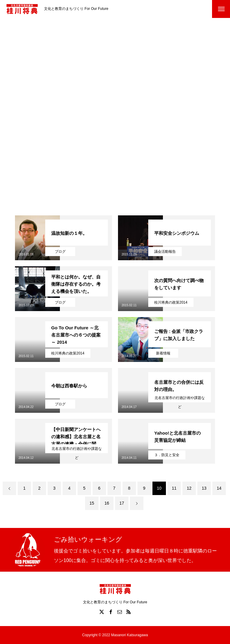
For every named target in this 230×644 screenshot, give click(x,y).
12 (189, 488)
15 (92, 503)
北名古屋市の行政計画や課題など (180, 399)
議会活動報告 (165, 252)
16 (107, 503)
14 (219, 488)
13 (204, 488)
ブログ (60, 252)
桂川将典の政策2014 (171, 302)
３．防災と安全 (167, 455)
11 (174, 488)
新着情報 (163, 353)
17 (122, 503)
